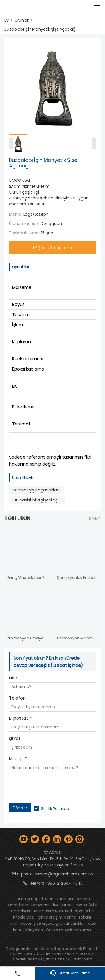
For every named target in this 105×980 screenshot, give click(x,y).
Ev (7, 20)
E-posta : (20, 719)
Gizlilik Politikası (55, 809)
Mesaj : (18, 759)
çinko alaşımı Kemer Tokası (64, 917)
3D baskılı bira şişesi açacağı (39, 500)
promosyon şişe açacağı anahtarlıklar (47, 923)
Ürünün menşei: (24, 224)
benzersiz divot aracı (52, 905)
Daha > (95, 518)
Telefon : (18, 699)
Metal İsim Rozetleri (53, 911)
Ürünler (22, 20)
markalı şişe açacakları (36, 490)
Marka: (16, 214)
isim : (14, 678)
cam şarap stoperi (35, 899)
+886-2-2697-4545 (64, 883)
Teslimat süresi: (25, 233)
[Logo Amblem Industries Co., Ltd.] (30, 8)
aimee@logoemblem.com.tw (64, 874)
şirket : (16, 739)
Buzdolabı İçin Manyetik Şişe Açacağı (40, 29)
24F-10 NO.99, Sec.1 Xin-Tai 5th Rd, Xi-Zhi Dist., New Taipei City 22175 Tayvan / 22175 (53, 862)
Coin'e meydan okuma (68, 930)
